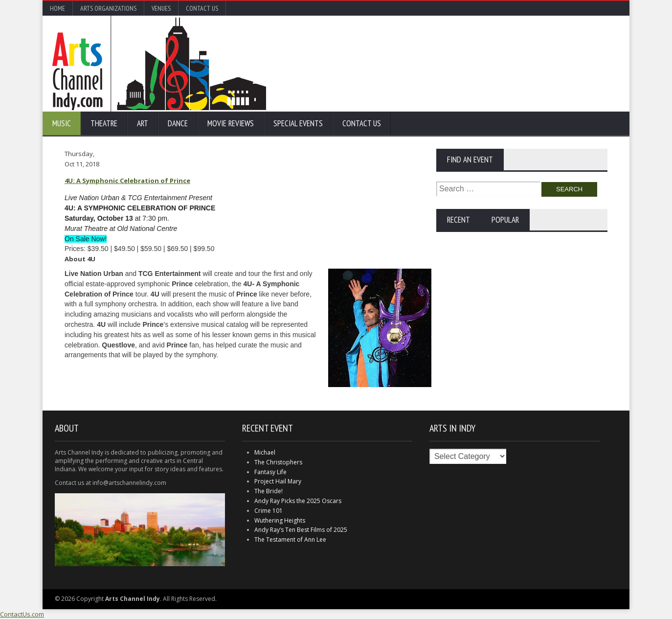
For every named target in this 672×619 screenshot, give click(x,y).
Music (62, 123)
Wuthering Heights (280, 520)
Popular (505, 220)
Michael (265, 452)
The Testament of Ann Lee (290, 539)
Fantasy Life (270, 472)
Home (57, 8)
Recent (459, 220)
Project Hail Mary (278, 481)
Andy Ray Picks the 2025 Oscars (298, 501)
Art (143, 123)
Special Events (298, 123)
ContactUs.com (22, 614)
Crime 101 (269, 511)
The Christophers (278, 462)
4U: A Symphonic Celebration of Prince (127, 181)
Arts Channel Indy (159, 64)
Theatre (104, 123)
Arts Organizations (108, 8)
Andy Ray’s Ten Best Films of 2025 (301, 530)
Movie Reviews (231, 123)
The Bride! (269, 491)
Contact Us (202, 8)
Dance (178, 123)
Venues (161, 8)
